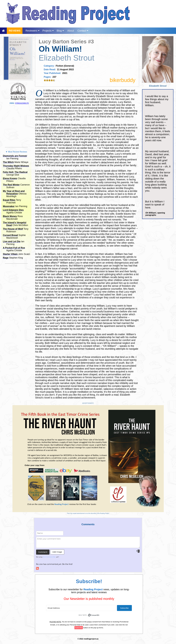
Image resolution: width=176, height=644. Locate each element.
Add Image (57, 552)
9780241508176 (22, 103)
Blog (60, 31)
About (71, 31)
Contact (83, 31)
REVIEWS (15, 31)
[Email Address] (81, 608)
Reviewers (32, 31)
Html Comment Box (49, 557)
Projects (48, 31)
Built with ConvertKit (99, 614)
